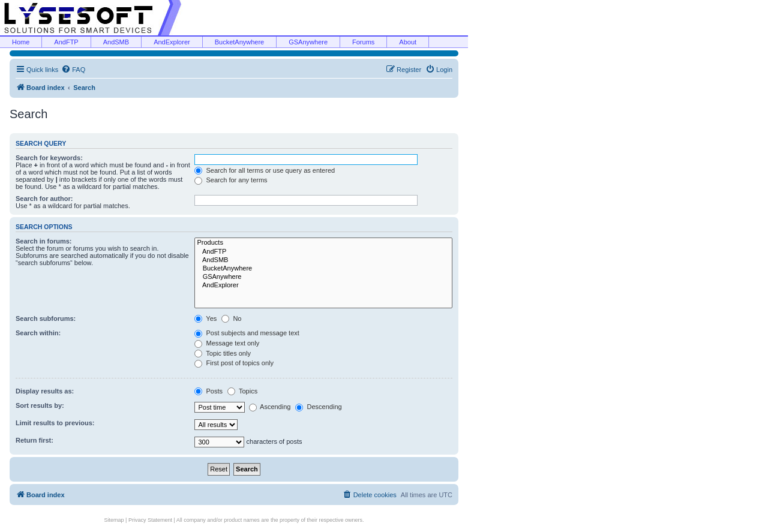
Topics (242, 391)
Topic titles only (222, 353)
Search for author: (44, 199)
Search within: (38, 333)
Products (323, 243)
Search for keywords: (49, 158)
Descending (318, 407)
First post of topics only (234, 363)
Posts (208, 391)
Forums (363, 42)
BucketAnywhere (240, 42)
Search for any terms (231, 180)
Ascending (270, 407)
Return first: (34, 440)
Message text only (227, 343)
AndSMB (116, 42)
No (231, 318)
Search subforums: (46, 318)
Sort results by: (40, 405)
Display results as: (45, 391)
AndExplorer (172, 42)
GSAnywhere (308, 42)
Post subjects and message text (247, 333)
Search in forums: (44, 241)
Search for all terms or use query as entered (265, 170)
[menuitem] (73, 70)
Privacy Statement (150, 520)
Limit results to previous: (55, 423)
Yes (205, 318)
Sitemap (114, 520)
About (408, 42)
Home (21, 42)
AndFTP (66, 42)
